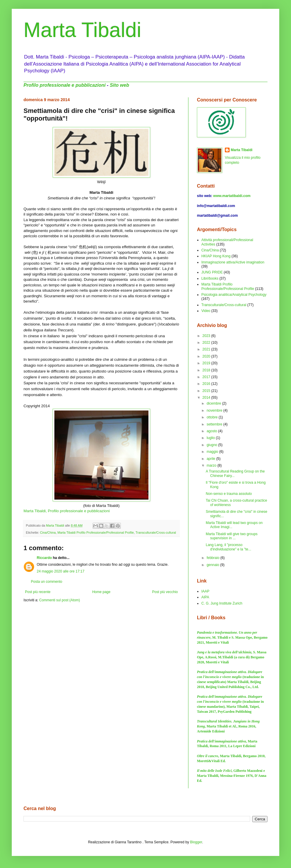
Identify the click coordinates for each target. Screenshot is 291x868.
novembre (215, 410)
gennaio (213, 565)
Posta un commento (47, 582)
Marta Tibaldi (82, 30)
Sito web (119, 85)
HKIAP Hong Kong (216, 256)
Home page (101, 592)
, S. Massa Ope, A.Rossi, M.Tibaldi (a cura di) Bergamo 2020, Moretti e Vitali (232, 657)
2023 (207, 336)
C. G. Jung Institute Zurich (222, 603)
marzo (212, 465)
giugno (212, 445)
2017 (207, 377)
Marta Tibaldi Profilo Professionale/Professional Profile (96, 533)
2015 (207, 391)
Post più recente (38, 592)
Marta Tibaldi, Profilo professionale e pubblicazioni (67, 511)
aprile (211, 459)
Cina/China (48, 533)
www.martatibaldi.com (232, 196)
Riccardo (44, 558)
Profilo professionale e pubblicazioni (65, 85)
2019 (207, 363)
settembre (215, 424)
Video (206, 311)
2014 (207, 398)
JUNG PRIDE (212, 272)
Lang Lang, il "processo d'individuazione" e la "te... (229, 547)
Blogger (196, 842)
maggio (213, 452)
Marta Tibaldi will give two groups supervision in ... (232, 536)
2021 (207, 349)
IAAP (205, 591)
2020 (207, 356)
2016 (207, 384)
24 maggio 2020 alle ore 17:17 (61, 571)
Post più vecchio (165, 592)
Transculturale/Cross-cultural (156, 533)
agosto (212, 431)
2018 (207, 370)
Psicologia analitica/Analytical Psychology (234, 295)
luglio (211, 438)
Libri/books (210, 278)
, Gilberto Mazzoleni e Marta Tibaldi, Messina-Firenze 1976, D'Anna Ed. (232, 776)
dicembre (214, 403)
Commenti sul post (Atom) (60, 600)
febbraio (214, 558)
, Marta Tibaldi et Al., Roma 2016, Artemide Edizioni (228, 726)
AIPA (205, 597)
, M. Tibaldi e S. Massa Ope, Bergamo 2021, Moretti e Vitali (232, 637)
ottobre (213, 417)
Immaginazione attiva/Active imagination (233, 262)
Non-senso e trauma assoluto (229, 494)
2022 (207, 343)
